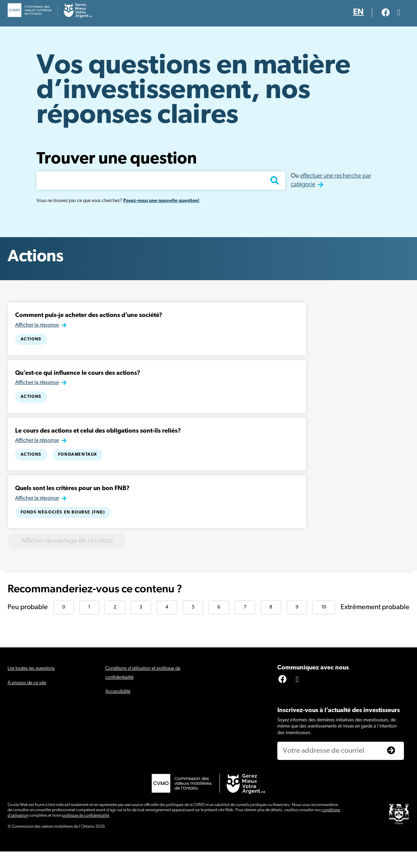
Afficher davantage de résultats (79, 556)
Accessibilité (118, 708)
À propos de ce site (27, 699)
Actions (32, 341)
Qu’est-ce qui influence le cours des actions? (78, 378)
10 (324, 624)
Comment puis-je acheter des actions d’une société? (89, 317)
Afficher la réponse (38, 327)
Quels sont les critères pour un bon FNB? (73, 500)
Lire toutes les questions (31, 685)
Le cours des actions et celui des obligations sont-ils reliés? (99, 439)
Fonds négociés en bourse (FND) (64, 524)
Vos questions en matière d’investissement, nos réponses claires (193, 91)
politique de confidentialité (86, 832)
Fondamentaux (78, 463)
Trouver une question (117, 159)
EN (358, 12)
